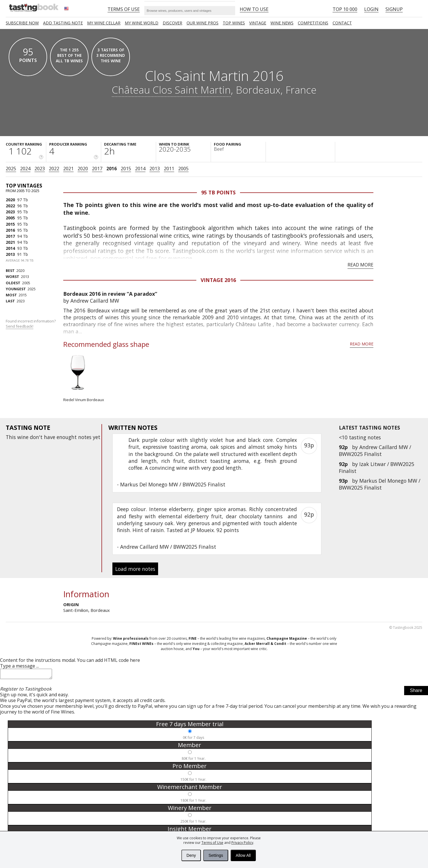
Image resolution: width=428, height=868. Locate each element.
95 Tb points (218, 192)
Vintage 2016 (218, 280)
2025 (11, 169)
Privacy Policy (242, 843)
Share (416, 692)
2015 (126, 169)
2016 (112, 169)
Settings (216, 855)
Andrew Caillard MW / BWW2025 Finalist (375, 451)
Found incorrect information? (31, 324)
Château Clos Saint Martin (171, 90)
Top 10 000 (345, 9)
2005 (183, 169)
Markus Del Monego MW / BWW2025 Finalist (380, 484)
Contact (342, 23)
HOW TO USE (254, 9)
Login (371, 9)
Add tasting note (63, 23)
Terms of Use (212, 843)
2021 (68, 169)
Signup (394, 9)
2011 (169, 169)
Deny (191, 855)
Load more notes (135, 569)
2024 (25, 169)
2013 (155, 169)
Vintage (258, 23)
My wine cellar (104, 23)
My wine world (142, 23)
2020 (83, 169)
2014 (140, 169)
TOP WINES (234, 23)
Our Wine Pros (203, 23)
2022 (54, 169)
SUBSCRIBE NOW (22, 23)
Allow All (243, 855)
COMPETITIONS (313, 23)
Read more (360, 265)
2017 (97, 169)
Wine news (282, 23)
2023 (40, 169)
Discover (172, 23)
